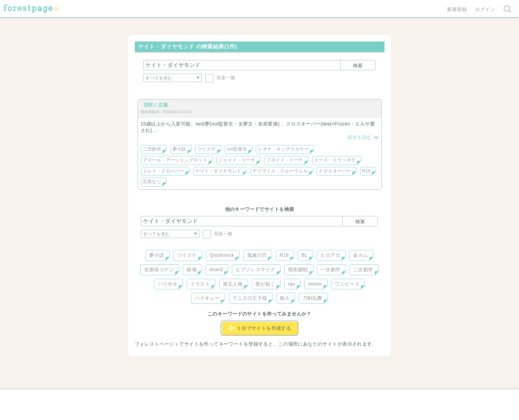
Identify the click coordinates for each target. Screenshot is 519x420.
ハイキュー (207, 298)
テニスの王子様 (250, 298)
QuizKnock (222, 255)
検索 (358, 65)
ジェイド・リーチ (237, 160)
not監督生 (237, 149)
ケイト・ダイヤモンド (219, 171)
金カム (360, 255)
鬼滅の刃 (257, 255)
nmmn (315, 284)
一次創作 (331, 269)
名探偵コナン (159, 269)
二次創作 (152, 149)
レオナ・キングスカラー (283, 149)
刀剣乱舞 (312, 298)
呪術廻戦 (298, 269)
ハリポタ (168, 284)
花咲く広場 (156, 105)
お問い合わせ (210, 397)
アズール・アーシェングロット (175, 160)
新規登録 (457, 9)
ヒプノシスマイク (255, 269)
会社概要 (286, 397)
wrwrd (216, 269)
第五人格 (233, 284)
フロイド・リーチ (285, 160)
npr (292, 284)
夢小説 (179, 149)
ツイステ (207, 149)
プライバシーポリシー (333, 397)
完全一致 (220, 78)
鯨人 (285, 298)
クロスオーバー (335, 171)
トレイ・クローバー (164, 171)
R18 (366, 171)
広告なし (152, 182)
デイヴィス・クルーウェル (280, 171)
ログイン (485, 9)
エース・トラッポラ (335, 160)
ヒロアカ (330, 255)
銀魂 (192, 269)
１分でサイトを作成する (260, 328)
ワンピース (347, 284)
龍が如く (266, 284)
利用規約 (250, 397)
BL (305, 255)
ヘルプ (172, 397)
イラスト (200, 284)
